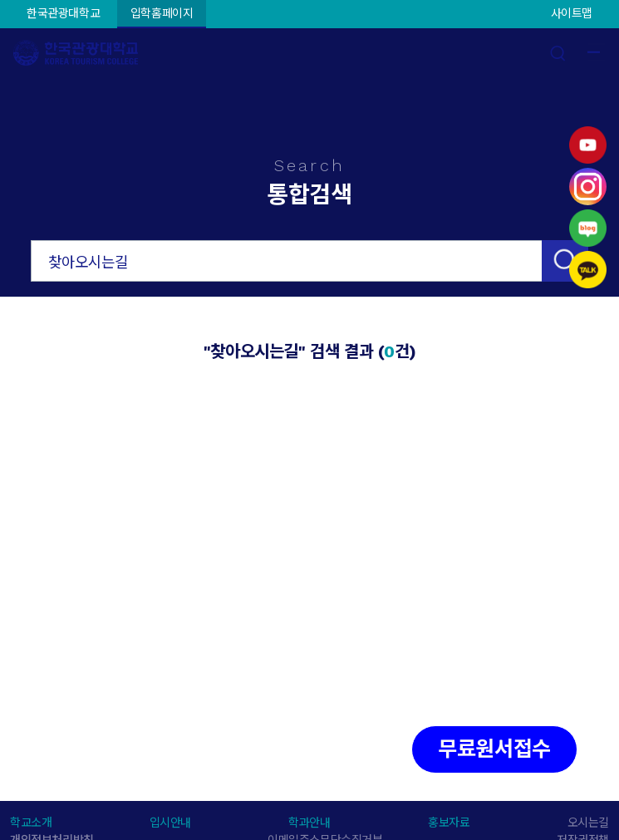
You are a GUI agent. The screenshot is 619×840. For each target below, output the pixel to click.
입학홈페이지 (162, 13)
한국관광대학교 (63, 13)
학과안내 (309, 823)
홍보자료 (449, 823)
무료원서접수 (494, 749)
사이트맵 (572, 13)
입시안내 (170, 823)
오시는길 (588, 823)
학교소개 (31, 823)
